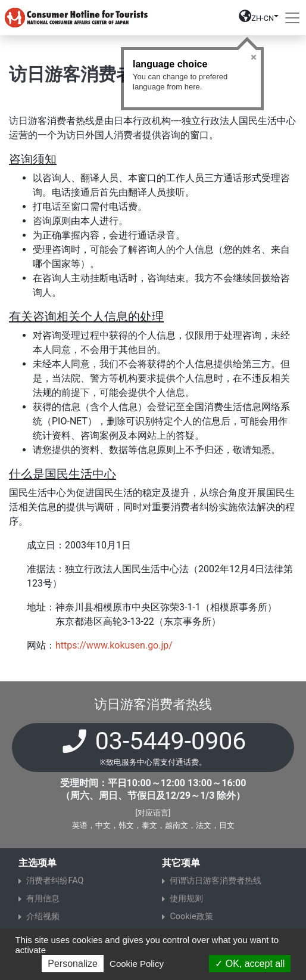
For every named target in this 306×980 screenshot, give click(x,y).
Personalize (73, 964)
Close (254, 57)
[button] (259, 20)
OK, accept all (250, 964)
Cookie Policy (137, 964)
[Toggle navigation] (292, 18)
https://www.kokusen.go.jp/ (114, 645)
